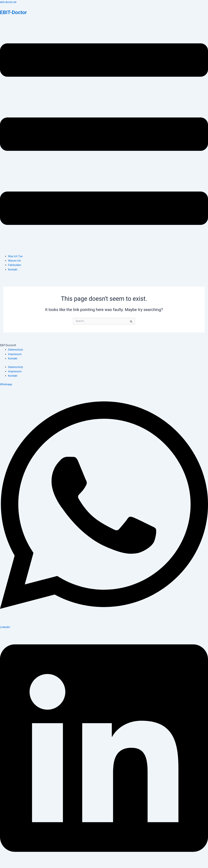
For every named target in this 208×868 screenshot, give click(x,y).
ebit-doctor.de (8, 2)
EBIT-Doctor (13, 12)
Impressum (15, 354)
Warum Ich (14, 261)
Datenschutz (16, 350)
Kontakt (13, 270)
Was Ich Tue (15, 256)
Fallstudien (15, 265)
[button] (104, 135)
